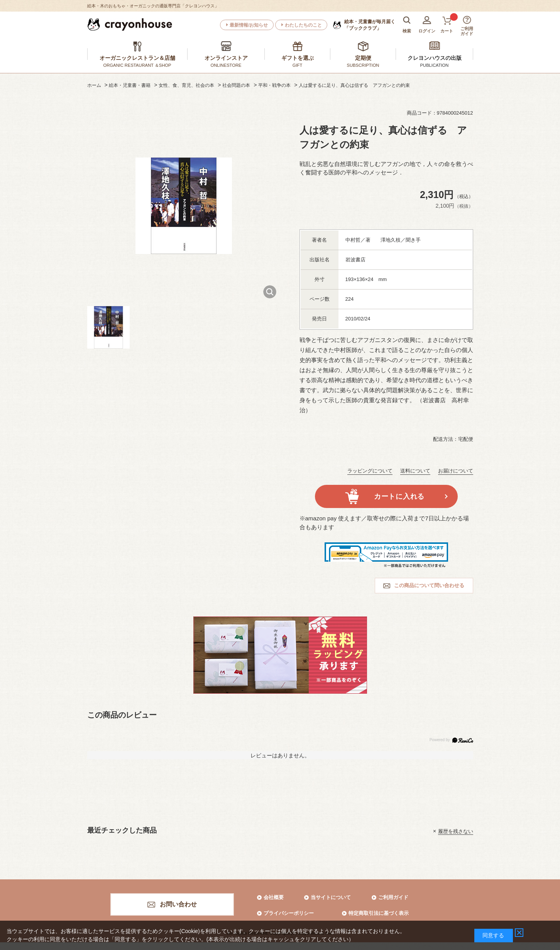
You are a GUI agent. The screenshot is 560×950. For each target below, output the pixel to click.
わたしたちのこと (303, 25)
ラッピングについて (370, 471)
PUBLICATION (435, 65)
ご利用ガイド (393, 897)
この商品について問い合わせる (429, 585)
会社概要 (274, 897)
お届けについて (456, 471)
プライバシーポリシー (289, 913)
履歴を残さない (456, 831)
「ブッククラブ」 (370, 25)
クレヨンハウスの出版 (435, 58)
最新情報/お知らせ (249, 25)
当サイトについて (331, 897)
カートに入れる (399, 496)
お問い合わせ (178, 904)
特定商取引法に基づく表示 (379, 913)
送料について (415, 471)
